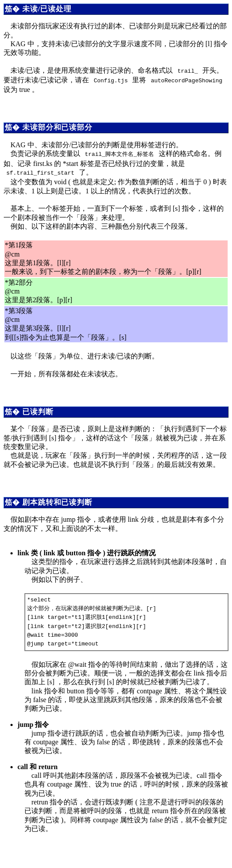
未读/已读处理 (47, 9)
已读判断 (38, 408)
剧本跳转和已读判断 (57, 499)
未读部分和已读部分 (57, 126)
